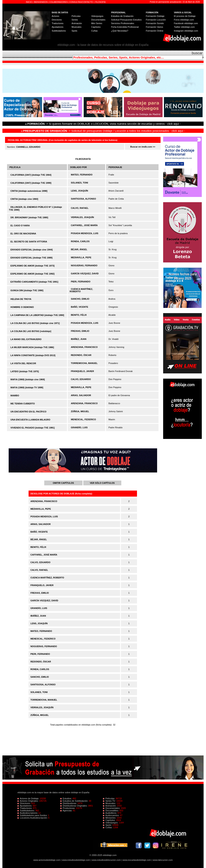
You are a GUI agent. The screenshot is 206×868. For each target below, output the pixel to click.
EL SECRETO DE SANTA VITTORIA (29, 242)
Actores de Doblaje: (29, 798)
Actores (55, 16)
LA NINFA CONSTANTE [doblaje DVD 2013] (33, 355)
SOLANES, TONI (79, 183)
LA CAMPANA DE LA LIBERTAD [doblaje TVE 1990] (37, 315)
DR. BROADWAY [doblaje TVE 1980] (29, 217)
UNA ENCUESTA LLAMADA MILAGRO (30, 420)
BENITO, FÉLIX (79, 315)
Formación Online (155, 31)
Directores (57, 20)
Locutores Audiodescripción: (33, 818)
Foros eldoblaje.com (184, 20)
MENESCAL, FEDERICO (83, 419)
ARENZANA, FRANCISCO (84, 347)
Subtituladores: (26, 811)
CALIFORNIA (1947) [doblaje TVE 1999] (31, 183)
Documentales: (112, 808)
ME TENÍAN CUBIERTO (23, 404)
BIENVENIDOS (41, 2)
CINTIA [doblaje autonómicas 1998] (29, 191)
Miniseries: (110, 818)
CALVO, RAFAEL (80, 208)
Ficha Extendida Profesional (125, 27)
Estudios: (66, 798)
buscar (197, 53)
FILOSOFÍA (100, 2)
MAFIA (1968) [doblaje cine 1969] (28, 379)
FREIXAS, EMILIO (80, 331)
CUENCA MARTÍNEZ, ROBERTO (47, 578)
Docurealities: (111, 811)
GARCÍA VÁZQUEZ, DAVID (85, 274)
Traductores (58, 23)
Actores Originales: (28, 801)
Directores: (24, 803)
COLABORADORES (58, 2)
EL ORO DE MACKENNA (23, 234)
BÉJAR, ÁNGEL (79, 249)
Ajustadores (58, 27)
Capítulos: (110, 820)
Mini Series (97, 23)
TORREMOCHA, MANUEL (84, 363)
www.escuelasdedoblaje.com (137, 860)
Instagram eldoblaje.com (186, 31)
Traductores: (25, 808)
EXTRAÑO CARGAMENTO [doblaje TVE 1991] (34, 282)
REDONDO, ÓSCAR (81, 355)
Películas (76, 16)
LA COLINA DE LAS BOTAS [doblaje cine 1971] (35, 323)
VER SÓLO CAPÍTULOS (102, 483)
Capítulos (96, 27)
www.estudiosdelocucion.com (106, 860)
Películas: (109, 798)
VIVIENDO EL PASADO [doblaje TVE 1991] (33, 428)
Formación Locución (156, 20)
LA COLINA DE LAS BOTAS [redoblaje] (31, 331)
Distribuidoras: (69, 803)
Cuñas (94, 31)
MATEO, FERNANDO (82, 175)
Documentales (98, 20)
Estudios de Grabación (122, 16)
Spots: (108, 825)
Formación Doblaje (155, 16)
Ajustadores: (25, 806)
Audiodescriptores (28, 813)
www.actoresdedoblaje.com (47, 860)
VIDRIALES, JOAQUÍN (82, 217)
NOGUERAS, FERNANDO (84, 265)
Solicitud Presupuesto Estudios (126, 20)
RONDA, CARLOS (80, 241)
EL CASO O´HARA (20, 225)
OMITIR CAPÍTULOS (63, 483)
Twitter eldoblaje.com (184, 27)
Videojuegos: (111, 823)
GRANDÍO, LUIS (79, 427)
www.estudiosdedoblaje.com (76, 860)
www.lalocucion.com (163, 860)
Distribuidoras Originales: (74, 806)
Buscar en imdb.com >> (143, 147)
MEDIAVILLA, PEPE (81, 257)
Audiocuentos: (111, 815)
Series (75, 20)
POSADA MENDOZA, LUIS (85, 233)
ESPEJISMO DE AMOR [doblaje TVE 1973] (32, 266)
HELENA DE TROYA (21, 299)
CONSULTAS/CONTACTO (81, 2)
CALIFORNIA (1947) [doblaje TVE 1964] (31, 175)
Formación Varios (154, 27)
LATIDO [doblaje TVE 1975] (25, 371)
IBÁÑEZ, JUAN (79, 339)
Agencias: (67, 811)
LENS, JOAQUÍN (79, 191)
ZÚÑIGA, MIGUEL (80, 411)
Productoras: (68, 808)
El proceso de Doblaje (185, 16)
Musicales (77, 27)
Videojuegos (97, 16)
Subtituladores (59, 31)
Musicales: (110, 803)
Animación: (110, 806)
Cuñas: (108, 827)
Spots (74, 31)
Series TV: (110, 801)
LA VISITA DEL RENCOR (23, 363)
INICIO (29, 2)
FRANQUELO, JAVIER (82, 371)
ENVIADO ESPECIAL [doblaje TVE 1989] (31, 258)
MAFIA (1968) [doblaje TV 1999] (27, 387)
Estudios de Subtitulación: (75, 801)
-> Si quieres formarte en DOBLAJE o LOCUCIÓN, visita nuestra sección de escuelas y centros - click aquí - (104, 124)
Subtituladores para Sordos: (33, 815)
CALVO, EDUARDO (81, 379)
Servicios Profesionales (123, 23)
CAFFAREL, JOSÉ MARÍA (84, 225)
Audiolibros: (110, 813)
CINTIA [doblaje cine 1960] (24, 199)
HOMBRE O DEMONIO (22, 307)
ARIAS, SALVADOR (81, 395)
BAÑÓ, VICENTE (79, 307)
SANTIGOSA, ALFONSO (83, 199)
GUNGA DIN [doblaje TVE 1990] (27, 290)
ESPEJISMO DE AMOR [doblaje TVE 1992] (32, 274)
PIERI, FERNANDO (81, 282)
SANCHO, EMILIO (80, 299)
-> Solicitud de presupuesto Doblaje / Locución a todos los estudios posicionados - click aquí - (103, 131)
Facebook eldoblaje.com (186, 23)
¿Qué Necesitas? (120, 31)
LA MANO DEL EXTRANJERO (26, 339)
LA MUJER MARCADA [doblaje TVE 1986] (32, 347)
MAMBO (15, 396)
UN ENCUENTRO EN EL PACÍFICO (28, 412)
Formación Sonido (155, 23)
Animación (77, 23)
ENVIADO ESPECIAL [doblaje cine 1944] (31, 250)
